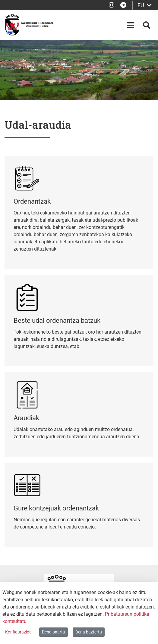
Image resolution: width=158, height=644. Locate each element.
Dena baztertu (89, 632)
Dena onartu (54, 632)
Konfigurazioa (18, 632)
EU (145, 5)
